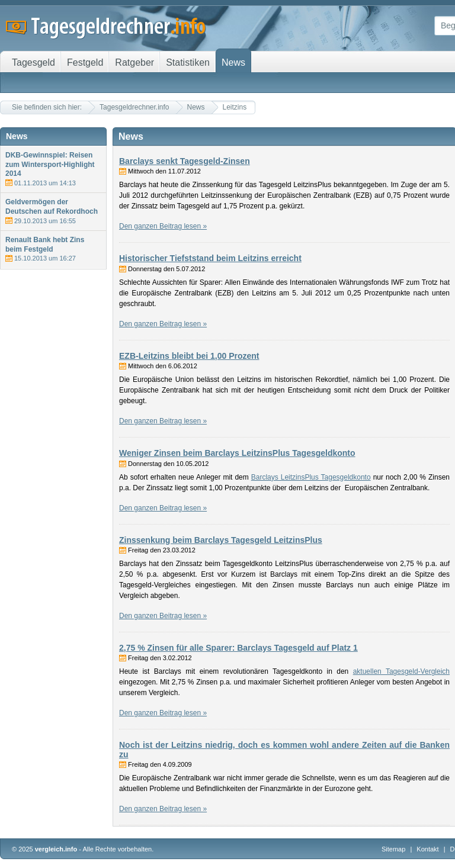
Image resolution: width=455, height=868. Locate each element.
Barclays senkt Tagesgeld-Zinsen (185, 161)
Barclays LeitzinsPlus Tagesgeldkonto (311, 477)
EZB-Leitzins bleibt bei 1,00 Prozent (189, 356)
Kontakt (427, 849)
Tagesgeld (33, 62)
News (196, 107)
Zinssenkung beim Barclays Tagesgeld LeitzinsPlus (221, 540)
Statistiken (188, 62)
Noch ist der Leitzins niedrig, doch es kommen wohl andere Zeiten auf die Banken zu (284, 749)
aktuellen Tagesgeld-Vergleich (401, 671)
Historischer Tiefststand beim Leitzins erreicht (210, 258)
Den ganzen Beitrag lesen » (163, 226)
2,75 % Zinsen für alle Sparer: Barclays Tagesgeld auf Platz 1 (238, 648)
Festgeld (85, 62)
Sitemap (393, 849)
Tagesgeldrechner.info (134, 107)
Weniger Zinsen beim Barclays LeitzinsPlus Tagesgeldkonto (237, 453)
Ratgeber (134, 62)
